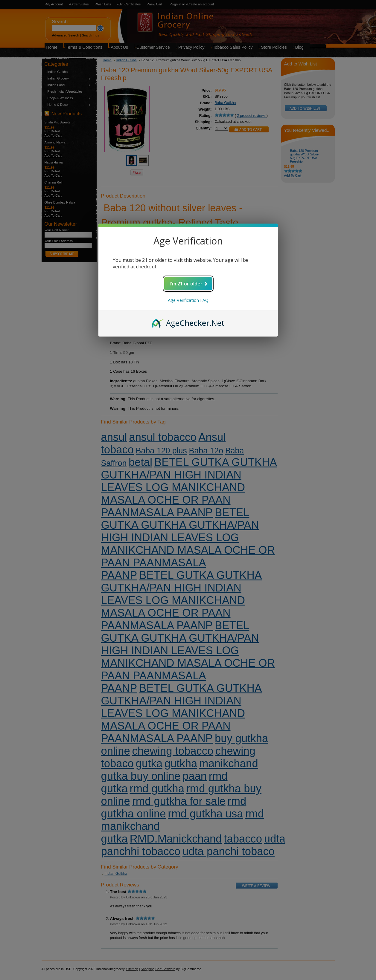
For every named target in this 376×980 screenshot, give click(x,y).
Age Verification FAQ (188, 300)
